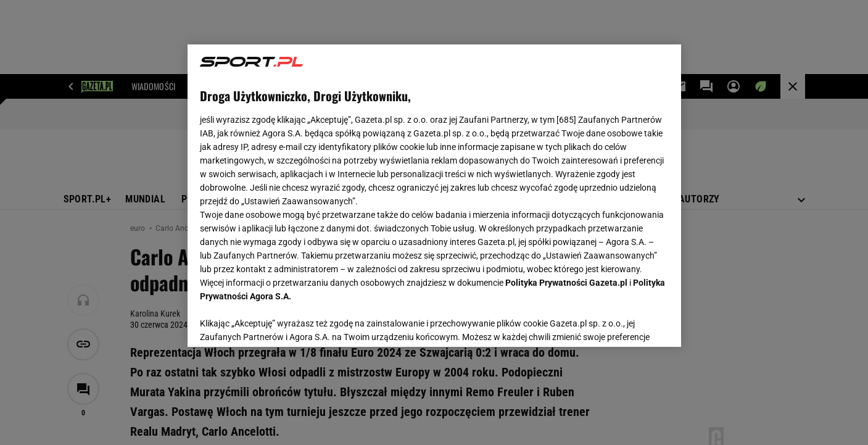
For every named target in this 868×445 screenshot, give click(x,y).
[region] (434, 196)
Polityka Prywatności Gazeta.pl (566, 283)
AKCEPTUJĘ (626, 323)
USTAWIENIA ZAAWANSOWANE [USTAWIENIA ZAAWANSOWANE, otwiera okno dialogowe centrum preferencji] (280, 322)
